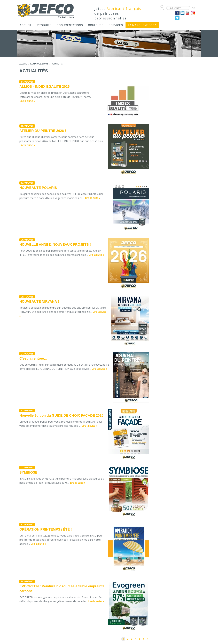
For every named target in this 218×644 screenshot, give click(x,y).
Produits (44, 25)
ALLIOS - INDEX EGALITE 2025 (45, 86)
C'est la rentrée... (33, 358)
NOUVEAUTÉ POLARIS (38, 188)
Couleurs (96, 25)
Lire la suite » (27, 101)
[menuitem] (26, 25)
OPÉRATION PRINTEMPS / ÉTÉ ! (46, 529)
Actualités (57, 64)
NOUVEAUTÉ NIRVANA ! (39, 301)
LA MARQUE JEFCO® (142, 25)
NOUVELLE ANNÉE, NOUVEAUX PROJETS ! (55, 244)
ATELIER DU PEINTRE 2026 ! (43, 131)
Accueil (26, 25)
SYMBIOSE (28, 472)
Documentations (70, 25)
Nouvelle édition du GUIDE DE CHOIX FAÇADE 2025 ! (63, 415)
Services (116, 25)
